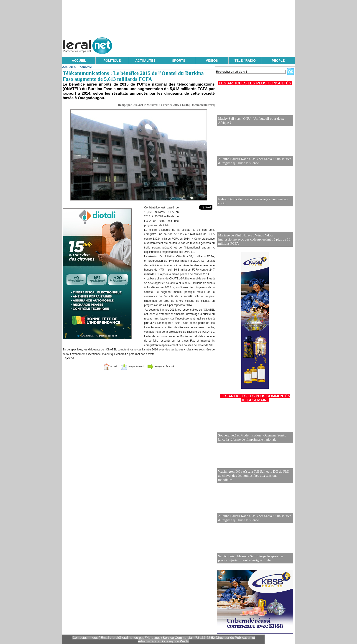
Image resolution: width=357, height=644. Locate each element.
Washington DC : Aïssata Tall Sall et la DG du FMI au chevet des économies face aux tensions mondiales (253, 478)
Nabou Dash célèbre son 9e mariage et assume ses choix (254, 203)
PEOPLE (278, 61)
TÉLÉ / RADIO (245, 61)
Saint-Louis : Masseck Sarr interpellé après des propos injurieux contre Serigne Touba (253, 559)
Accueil (67, 67)
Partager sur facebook (169, 366)
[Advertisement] (212, 44)
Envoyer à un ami (127, 366)
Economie (85, 67)
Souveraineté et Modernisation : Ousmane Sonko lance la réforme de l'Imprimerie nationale (255, 438)
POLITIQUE (112, 61)
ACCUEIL (79, 61)
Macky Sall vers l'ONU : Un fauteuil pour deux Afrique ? (255, 123)
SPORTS (179, 61)
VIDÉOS (212, 61)
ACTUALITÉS (145, 61)
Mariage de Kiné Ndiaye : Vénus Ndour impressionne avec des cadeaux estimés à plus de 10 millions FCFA (252, 242)
